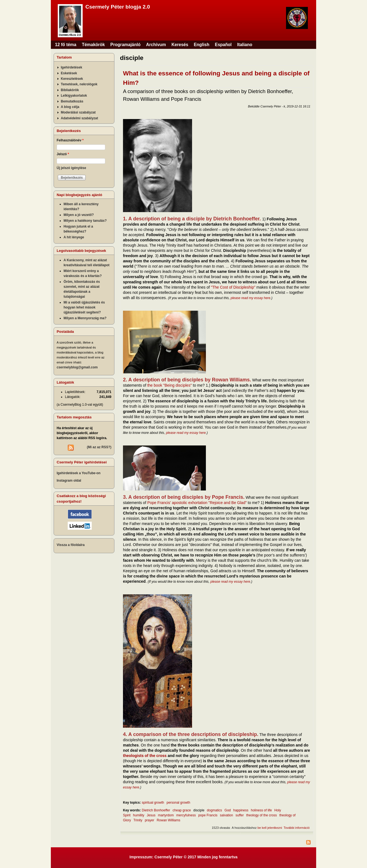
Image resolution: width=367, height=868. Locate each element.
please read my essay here (250, 298)
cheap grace (182, 810)
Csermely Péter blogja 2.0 (118, 7)
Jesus (151, 815)
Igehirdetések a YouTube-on (79, 473)
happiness (241, 810)
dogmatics (215, 810)
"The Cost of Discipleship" (233, 287)
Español (223, 45)
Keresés (180, 45)
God (228, 810)
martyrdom (166, 815)
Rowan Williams (168, 820)
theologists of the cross (145, 756)
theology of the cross (262, 815)
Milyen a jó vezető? (79, 215)
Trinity (138, 820)
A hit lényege (74, 237)
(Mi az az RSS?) (99, 447)
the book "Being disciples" (170, 385)
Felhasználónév (70, 140)
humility (139, 815)
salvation (226, 815)
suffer (240, 815)
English (201, 45)
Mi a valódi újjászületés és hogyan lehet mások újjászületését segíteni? (84, 307)
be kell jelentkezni (270, 828)
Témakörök (93, 45)
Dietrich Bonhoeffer (156, 810)
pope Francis (208, 815)
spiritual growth (153, 803)
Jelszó (63, 154)
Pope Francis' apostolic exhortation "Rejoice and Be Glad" (197, 503)
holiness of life (261, 810)
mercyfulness (186, 815)
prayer (150, 820)
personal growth (178, 803)
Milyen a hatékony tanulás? (85, 221)
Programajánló (125, 45)
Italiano (245, 45)
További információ (297, 828)
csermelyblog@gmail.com (77, 367)
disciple (199, 810)
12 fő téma (66, 45)
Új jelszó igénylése (71, 168)
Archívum (156, 45)
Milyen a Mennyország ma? (85, 318)
